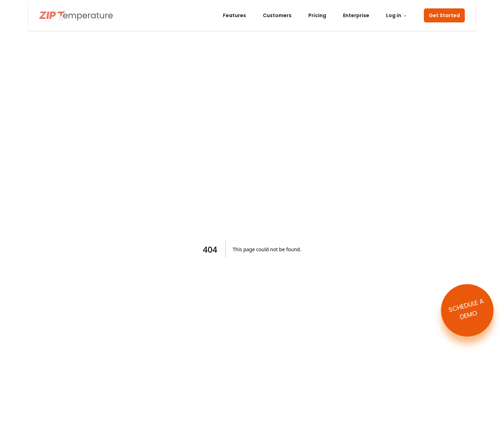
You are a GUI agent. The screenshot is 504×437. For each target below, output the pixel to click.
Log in (397, 15)
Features (234, 15)
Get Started (444, 15)
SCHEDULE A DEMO (466, 309)
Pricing (317, 15)
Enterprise (356, 15)
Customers (277, 15)
